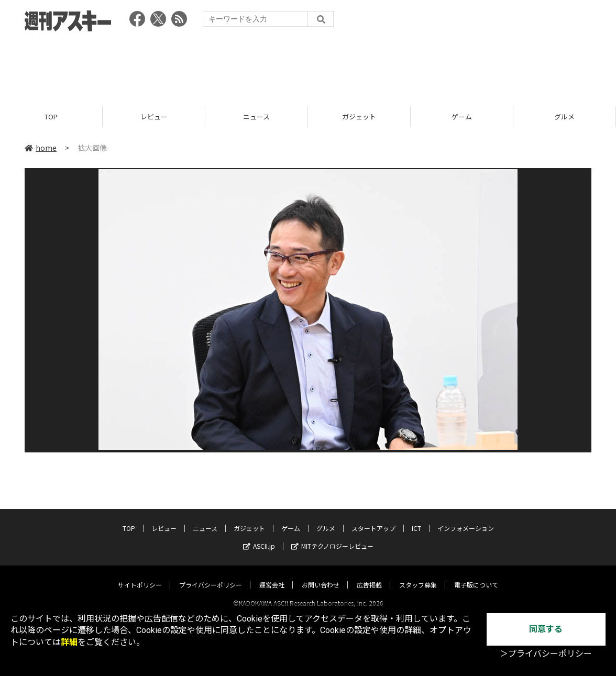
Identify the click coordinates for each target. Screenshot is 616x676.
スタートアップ (373, 519)
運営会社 (272, 575)
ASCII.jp (259, 536)
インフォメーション (466, 519)
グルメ (564, 117)
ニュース (256, 117)
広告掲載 (369, 575)
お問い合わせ (321, 575)
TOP (51, 117)
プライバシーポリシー (211, 575)
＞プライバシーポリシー (546, 654)
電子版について (476, 575)
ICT (416, 519)
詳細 (69, 642)
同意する (546, 629)
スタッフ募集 (418, 575)
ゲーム (462, 117)
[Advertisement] (308, 65)
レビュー (154, 117)
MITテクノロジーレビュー (332, 536)
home (41, 148)
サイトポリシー (140, 575)
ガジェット (359, 117)
